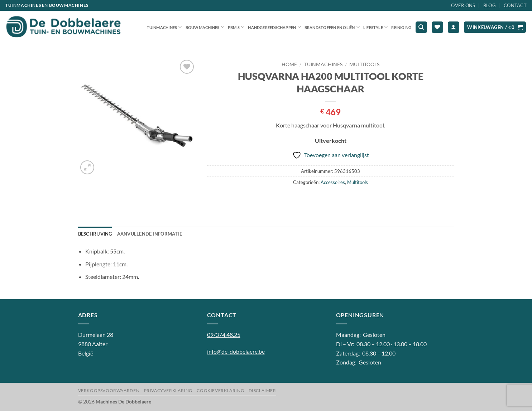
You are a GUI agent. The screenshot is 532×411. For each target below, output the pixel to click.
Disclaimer (262, 390)
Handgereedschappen (274, 27)
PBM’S (236, 27)
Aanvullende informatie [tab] (150, 234)
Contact (515, 5)
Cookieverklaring (220, 390)
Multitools (364, 64)
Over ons (463, 5)
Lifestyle (375, 27)
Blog (490, 5)
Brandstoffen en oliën (332, 27)
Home (289, 64)
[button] (454, 27)
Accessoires (333, 182)
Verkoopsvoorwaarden (109, 390)
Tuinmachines (164, 27)
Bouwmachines (205, 27)
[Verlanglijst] (437, 27)
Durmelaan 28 (96, 335)
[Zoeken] (421, 27)
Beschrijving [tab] (95, 234)
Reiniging (401, 27)
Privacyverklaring (168, 390)
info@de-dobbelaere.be (236, 351)
